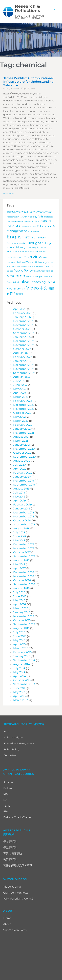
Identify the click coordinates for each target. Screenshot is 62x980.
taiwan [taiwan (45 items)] (26, 282)
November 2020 (24, 449)
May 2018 (19, 540)
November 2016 (24, 576)
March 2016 (21, 608)
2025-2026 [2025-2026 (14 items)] (45, 212)
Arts (7, 731)
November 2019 (24, 481)
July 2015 (19, 632)
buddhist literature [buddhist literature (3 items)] (23, 222)
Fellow (8, 788)
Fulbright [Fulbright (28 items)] (33, 243)
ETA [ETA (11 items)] (28, 238)
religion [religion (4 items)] (50, 271)
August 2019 (21, 489)
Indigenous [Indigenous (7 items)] (13, 252)
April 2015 (19, 644)
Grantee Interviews (16, 893)
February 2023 (23, 401)
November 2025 (24, 325)
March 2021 (21, 441)
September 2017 (24, 556)
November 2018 (24, 517)
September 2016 (24, 584)
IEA (6, 811)
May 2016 (19, 600)
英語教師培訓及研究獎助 (18, 866)
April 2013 (19, 696)
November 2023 (24, 369)
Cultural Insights (14, 737)
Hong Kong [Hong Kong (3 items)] (31, 248)
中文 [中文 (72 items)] (43, 288)
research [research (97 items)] (16, 276)
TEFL (7, 806)
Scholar (8, 782)
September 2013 (24, 684)
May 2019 (19, 497)
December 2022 (24, 405)
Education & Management (19, 743)
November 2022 (24, 409)
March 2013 (21, 700)
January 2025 (22, 337)
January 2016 (22, 612)
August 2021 (21, 437)
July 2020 (20, 465)
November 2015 (24, 616)
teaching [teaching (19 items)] (39, 282)
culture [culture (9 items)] (25, 226)
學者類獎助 (10, 842)
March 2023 (21, 397)
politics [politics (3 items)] (10, 271)
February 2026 (23, 313)
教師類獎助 (10, 860)
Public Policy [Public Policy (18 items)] (23, 270)
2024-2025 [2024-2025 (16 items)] (29, 212)
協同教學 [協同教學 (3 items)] (20, 294)
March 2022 (21, 421)
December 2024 (24, 341)
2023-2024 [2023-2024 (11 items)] (14, 212)
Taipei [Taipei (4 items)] (16, 282)
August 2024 (22, 353)
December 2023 (24, 365)
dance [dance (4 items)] (33, 227)
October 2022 (22, 413)
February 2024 (23, 357)
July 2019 (19, 493)
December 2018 (24, 513)
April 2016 (20, 604)
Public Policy (12, 749)
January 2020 (22, 477)
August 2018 (21, 528)
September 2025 (24, 333)
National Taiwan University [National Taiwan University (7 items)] (31, 262)
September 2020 (24, 457)
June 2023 (20, 385)
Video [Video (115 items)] (32, 288)
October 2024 (22, 349)
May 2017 (19, 564)
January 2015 (22, 656)
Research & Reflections (28, 8)
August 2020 (22, 461)
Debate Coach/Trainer (18, 817)
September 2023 (24, 373)
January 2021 (22, 445)
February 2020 (23, 473)
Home (7, 918)
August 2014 (21, 664)
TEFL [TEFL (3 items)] (15, 289)
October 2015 (22, 620)
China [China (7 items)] (36, 221)
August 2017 (21, 560)
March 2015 (21, 648)
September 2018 (24, 525)
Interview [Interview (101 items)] (32, 257)
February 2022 (23, 425)
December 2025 (24, 321)
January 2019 (22, 509)
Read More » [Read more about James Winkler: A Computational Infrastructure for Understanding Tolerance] (9, 193)
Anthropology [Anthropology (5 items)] (30, 217)
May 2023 (19, 389)
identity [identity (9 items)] (42, 247)
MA (5, 794)
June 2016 (20, 596)
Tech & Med (11, 755)
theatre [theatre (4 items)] (22, 289)
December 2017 (24, 544)
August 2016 (21, 588)
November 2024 (24, 345)
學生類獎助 (10, 848)
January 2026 (22, 317)
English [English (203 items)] (16, 237)
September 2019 (24, 485)
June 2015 (20, 636)
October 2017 (22, 552)
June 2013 (20, 688)
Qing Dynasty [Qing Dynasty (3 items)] (39, 271)
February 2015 (22, 652)
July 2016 (19, 592)
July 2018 (19, 532)
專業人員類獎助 (13, 854)
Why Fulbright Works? (18, 899)
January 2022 (22, 429)
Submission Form (15, 930)
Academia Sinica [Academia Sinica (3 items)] (14, 217)
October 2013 (22, 680)
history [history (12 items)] (21, 247)
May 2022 (19, 417)
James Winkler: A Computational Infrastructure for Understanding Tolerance (28, 82)
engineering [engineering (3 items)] (33, 231)
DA (5, 800)
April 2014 (20, 676)
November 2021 (24, 433)
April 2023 (20, 393)
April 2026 (20, 309)
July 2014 (19, 668)
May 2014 (19, 672)
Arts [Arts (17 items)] (41, 216)
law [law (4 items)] (45, 258)
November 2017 (24, 548)
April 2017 (19, 568)
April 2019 (20, 501)
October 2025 (22, 329)
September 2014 (24, 660)
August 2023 (22, 377)
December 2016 (24, 572)
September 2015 (24, 624)
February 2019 (22, 505)
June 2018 (20, 536)
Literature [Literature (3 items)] (11, 262)
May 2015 (19, 640)
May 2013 (19, 692)
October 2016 (22, 580)
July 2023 (19, 381)
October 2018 (22, 521)
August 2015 (21, 628)
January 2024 (22, 361)
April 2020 (20, 469)
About (7, 924)
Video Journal (12, 887)
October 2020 (22, 453)
